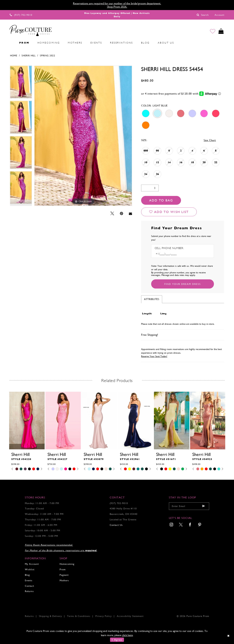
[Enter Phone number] (170, 254)
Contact (29, 586)
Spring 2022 (48, 56)
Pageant (64, 575)
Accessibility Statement (130, 616)
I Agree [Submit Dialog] (117, 640)
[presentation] (27, 420)
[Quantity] (150, 188)
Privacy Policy (104, 616)
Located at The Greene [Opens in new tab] (123, 519)
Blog (27, 575)
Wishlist (30, 569)
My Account (32, 564)
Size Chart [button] (210, 140)
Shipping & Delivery (50, 616)
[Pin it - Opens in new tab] (121, 214)
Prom (63, 569)
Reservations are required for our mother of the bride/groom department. (117, 3)
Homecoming (67, 564)
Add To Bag (161, 200)
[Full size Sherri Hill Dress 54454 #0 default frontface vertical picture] (83, 136)
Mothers (64, 580)
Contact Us (116, 525)
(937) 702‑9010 (119, 503)
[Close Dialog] (229, 636)
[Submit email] (204, 506)
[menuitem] (11, 43)
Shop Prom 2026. (117, 7)
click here (127, 635)
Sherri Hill (29, 56)
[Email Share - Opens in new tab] (130, 214)
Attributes (152, 299)
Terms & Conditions (79, 616)
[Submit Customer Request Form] (183, 284)
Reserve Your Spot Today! (154, 356)
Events (29, 580)
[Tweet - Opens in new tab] (112, 214)
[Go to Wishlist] (212, 31)
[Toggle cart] (221, 31)
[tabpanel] (21, 83)
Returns (29, 591)
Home (14, 56)
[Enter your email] (189, 506)
